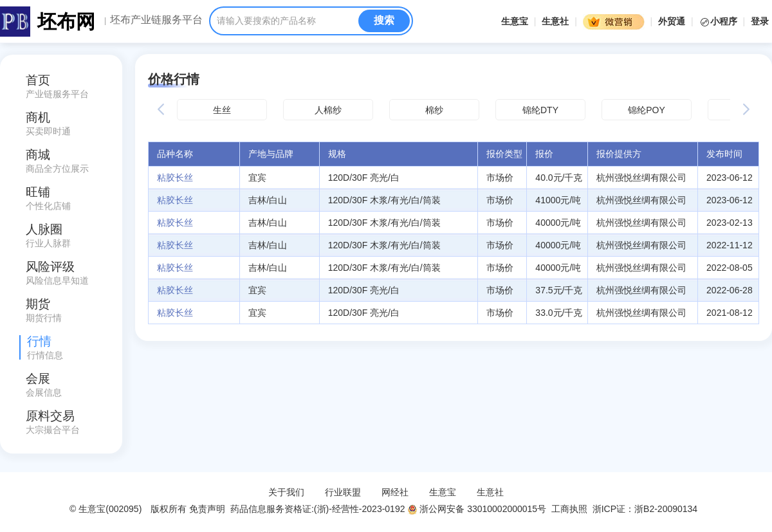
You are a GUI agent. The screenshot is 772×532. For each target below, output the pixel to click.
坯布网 (66, 22)
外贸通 (672, 21)
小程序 (720, 21)
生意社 (555, 21)
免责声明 (207, 509)
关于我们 (286, 492)
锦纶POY (647, 110)
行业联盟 (343, 492)
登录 (760, 21)
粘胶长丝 (175, 178)
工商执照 (569, 509)
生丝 (222, 110)
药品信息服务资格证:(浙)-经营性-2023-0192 (316, 509)
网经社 (395, 492)
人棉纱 (328, 110)
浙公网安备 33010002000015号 (477, 509)
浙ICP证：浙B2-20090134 (646, 509)
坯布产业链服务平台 (156, 20)
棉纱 (434, 110)
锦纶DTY (540, 110)
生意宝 (515, 21)
